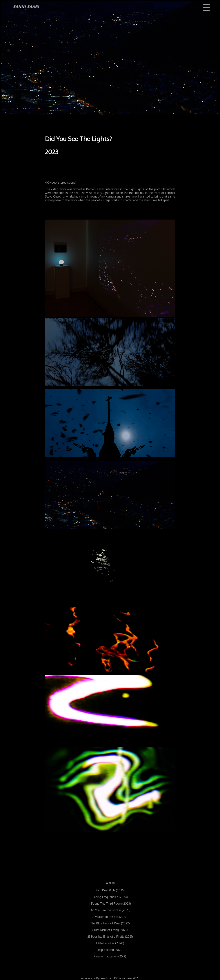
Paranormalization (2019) (110, 956)
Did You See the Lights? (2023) (110, 910)
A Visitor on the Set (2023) (110, 917)
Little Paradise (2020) (110, 943)
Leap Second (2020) (110, 950)
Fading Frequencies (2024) (110, 897)
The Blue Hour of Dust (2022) (110, 923)
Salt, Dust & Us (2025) (110, 890)
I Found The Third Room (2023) (110, 904)
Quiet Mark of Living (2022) (110, 930)
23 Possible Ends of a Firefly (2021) (110, 937)
